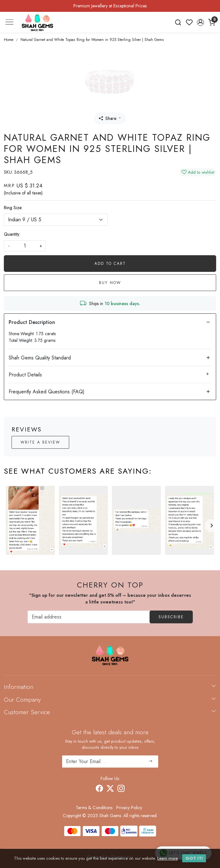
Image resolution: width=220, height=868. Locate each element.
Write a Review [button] (40, 442)
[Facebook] (99, 789)
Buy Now (110, 283)
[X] (110, 789)
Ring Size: (13, 208)
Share (108, 118)
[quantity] (25, 246)
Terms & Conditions (94, 808)
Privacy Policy (129, 808)
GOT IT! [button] (194, 858)
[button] (200, 22)
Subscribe (171, 617)
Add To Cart (110, 264)
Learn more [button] (167, 858)
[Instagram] (121, 789)
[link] (178, 22)
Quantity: (12, 234)
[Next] (211, 525)
